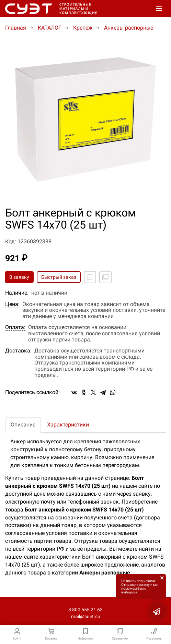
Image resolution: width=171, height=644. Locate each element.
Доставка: (18, 351)
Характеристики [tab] (68, 425)
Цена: (12, 304)
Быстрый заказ (59, 277)
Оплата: (15, 327)
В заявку (19, 277)
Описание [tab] (23, 425)
